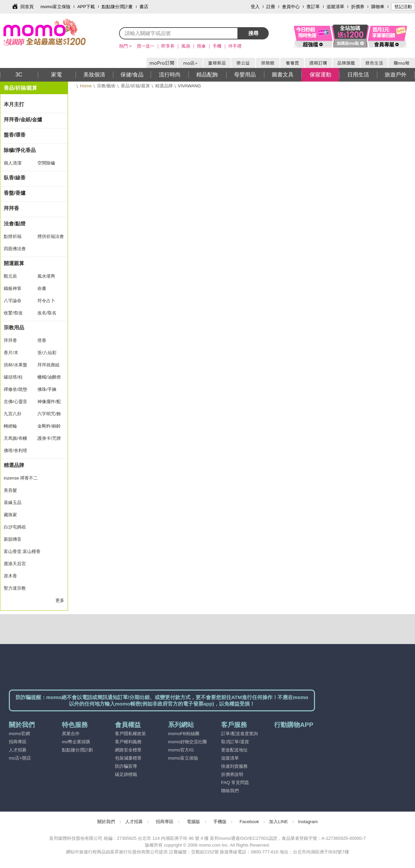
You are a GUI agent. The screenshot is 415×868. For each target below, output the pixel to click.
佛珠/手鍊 (47, 389)
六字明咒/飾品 (49, 416)
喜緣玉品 (13, 502)
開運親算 (14, 263)
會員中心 (291, 7)
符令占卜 (46, 301)
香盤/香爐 (15, 193)
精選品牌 (164, 86)
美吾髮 (10, 490)
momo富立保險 (55, 7)
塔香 (42, 340)
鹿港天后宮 (15, 564)
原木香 (10, 576)
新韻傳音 (13, 539)
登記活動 (403, 7)
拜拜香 (11, 208)
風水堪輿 (46, 276)
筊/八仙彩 (47, 353)
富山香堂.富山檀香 (22, 551)
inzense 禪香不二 (21, 478)
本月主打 (14, 104)
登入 (255, 7)
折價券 (358, 7)
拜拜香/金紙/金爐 (23, 119)
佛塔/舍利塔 (15, 450)
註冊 (271, 7)
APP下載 (86, 7)
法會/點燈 (15, 223)
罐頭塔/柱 (13, 377)
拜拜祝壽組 (48, 365)
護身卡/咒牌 (49, 438)
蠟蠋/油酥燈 (49, 377)
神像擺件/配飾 (49, 403)
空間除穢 (46, 163)
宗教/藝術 (106, 86)
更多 (60, 600)
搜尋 (253, 33)
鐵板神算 (13, 288)
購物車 (378, 7)
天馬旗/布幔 (15, 438)
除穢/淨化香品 (20, 150)
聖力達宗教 (15, 588)
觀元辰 (10, 276)
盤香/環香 (15, 135)
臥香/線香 (15, 178)
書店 (144, 7)
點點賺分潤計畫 (117, 7)
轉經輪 (10, 426)
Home (86, 86)
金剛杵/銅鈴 (49, 426)
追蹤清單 (335, 7)
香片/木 (11, 353)
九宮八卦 (13, 414)
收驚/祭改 (13, 313)
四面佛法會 (15, 249)
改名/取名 (47, 313)
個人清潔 (13, 163)
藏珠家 (10, 515)
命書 (42, 288)
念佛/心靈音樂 (15, 403)
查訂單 (313, 7)
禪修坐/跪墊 (15, 389)
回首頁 (27, 7)
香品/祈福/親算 (135, 86)
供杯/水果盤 (15, 365)
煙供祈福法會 (51, 236)
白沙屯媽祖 (15, 527)
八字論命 (13, 301)
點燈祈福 (13, 236)
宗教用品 (14, 327)
